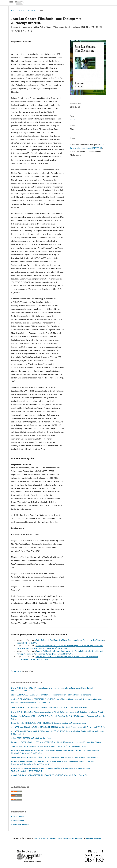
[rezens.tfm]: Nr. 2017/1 (62, 654)
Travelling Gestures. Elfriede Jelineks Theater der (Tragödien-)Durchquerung (58, 746)
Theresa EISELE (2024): (50, 707)
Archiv (22, 10)
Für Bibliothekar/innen (20, 825)
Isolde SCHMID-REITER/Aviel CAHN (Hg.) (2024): (49, 723)
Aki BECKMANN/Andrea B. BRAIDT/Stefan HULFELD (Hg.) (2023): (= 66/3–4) (58, 727)
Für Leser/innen (17, 816)
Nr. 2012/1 (32, 10)
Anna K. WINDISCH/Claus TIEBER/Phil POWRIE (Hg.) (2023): (50, 775)
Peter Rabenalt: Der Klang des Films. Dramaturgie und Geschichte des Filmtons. (70, 640)
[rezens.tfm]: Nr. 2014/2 (27, 643)
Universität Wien (94, 838)
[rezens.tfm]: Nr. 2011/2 (40, 659)
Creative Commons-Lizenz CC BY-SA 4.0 (86, 148)
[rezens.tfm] (16, 671)
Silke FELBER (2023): (20, 746)
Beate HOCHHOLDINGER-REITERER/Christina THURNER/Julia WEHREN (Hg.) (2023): (48, 750)
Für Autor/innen (17, 821)
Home (14, 10)
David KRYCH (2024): (57, 712)
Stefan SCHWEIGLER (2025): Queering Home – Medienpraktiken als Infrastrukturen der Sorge (51, 695)
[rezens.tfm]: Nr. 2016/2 (57, 648)
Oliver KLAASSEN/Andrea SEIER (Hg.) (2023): (55, 757)
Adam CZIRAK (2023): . (31, 738)
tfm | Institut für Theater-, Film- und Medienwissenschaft (58, 838)
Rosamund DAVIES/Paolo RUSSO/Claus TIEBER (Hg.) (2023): (56, 742)
